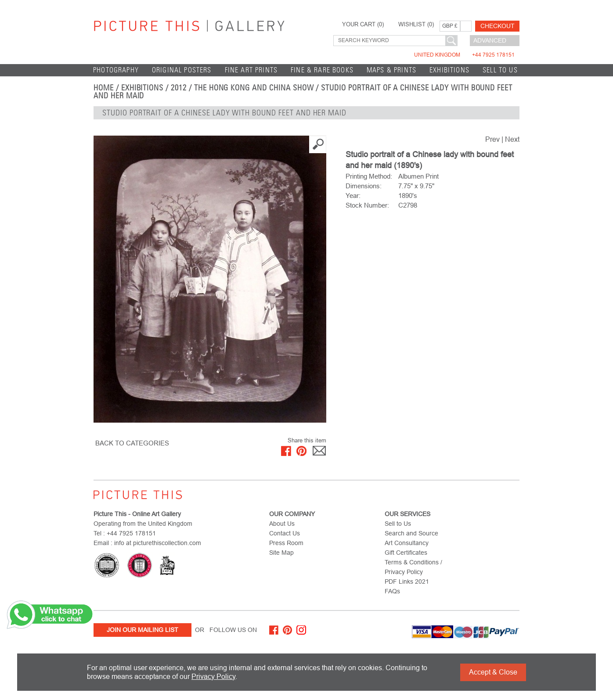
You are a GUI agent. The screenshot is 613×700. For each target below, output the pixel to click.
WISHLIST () (416, 25)
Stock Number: (367, 205)
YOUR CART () (363, 25)
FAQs (392, 591)
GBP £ (450, 26)
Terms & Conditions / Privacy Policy (413, 567)
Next (512, 139)
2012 (179, 88)
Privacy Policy (213, 677)
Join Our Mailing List (142, 630)
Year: (353, 196)
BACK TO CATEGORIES (132, 443)
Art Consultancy (407, 543)
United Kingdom (464, 55)
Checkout (498, 26)
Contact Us (285, 533)
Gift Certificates (406, 553)
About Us (282, 524)
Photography (116, 70)
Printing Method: (369, 176)
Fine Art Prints (251, 70)
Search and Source (411, 533)
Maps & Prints (391, 70)
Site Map (281, 553)
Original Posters (182, 70)
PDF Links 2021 (407, 582)
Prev (492, 139)
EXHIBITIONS (449, 70)
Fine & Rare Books (322, 70)
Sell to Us (500, 70)
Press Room (286, 543)
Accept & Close (493, 672)
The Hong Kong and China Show (254, 88)
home (104, 88)
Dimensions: (364, 186)
